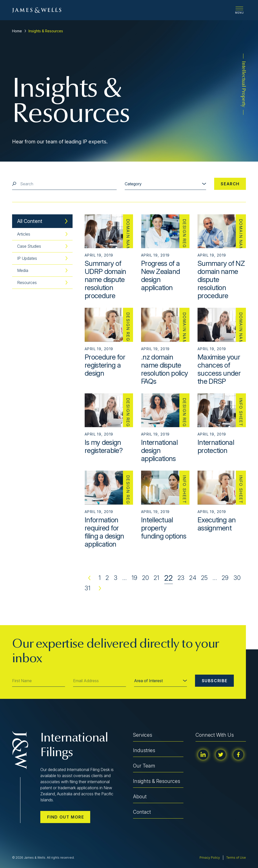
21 (156, 578)
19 (134, 578)
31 (88, 588)
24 (193, 578)
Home (17, 31)
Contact (142, 812)
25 (204, 578)
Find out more (66, 817)
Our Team (144, 766)
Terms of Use (236, 858)
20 (146, 578)
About (140, 797)
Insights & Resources (157, 781)
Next (100, 588)
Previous (89, 578)
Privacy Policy (210, 858)
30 (237, 578)
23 (181, 578)
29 (225, 578)
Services (143, 735)
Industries (144, 750)
